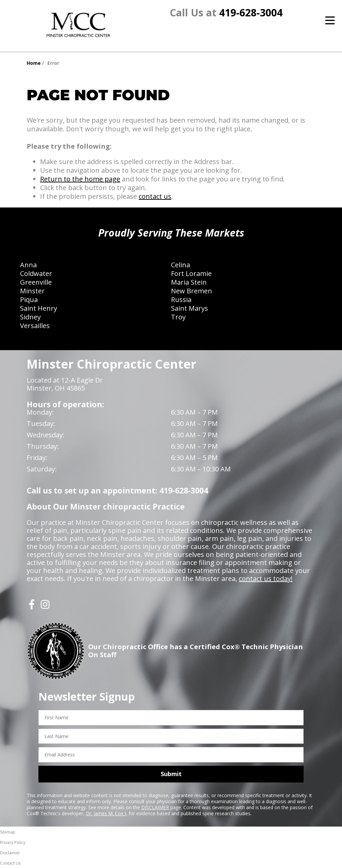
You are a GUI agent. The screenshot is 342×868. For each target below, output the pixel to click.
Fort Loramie (191, 273)
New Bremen (192, 291)
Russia (181, 300)
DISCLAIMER (155, 807)
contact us (155, 196)
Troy (178, 317)
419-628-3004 (251, 13)
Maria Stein (189, 282)
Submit (171, 774)
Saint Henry (39, 308)
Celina (181, 265)
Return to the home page (80, 179)
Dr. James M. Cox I (106, 813)
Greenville (36, 282)
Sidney (30, 317)
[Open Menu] (330, 20)
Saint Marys (190, 308)
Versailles (35, 326)
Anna (28, 265)
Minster (32, 291)
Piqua (29, 300)
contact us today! (266, 578)
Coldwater (36, 273)
